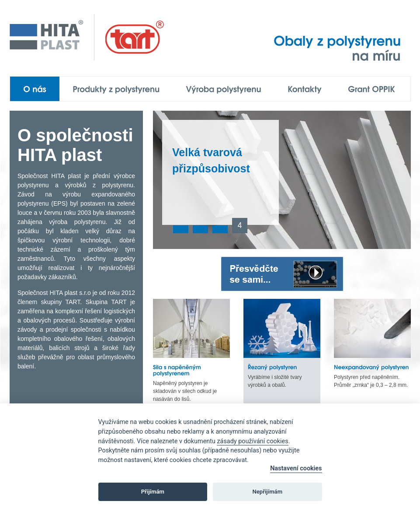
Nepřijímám (268, 492)
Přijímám (153, 492)
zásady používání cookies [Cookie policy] (252, 441)
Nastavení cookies (296, 468)
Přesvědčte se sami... (282, 274)
